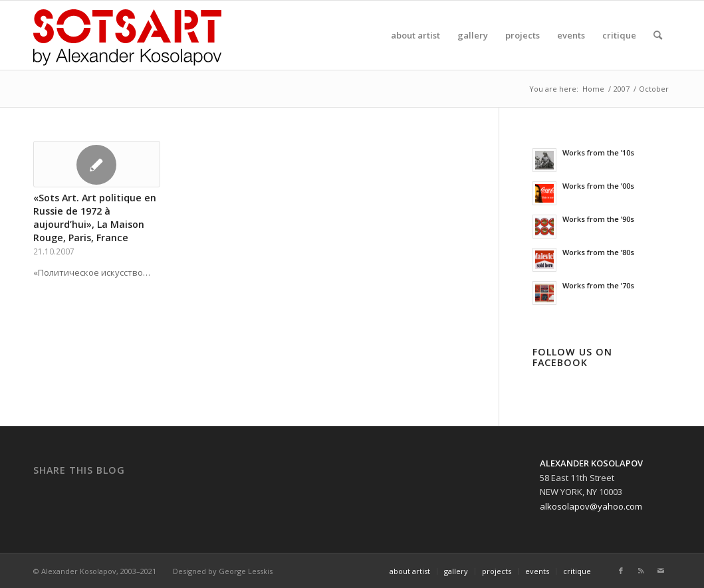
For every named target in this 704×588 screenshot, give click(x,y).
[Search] (658, 35)
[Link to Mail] (661, 571)
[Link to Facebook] (621, 571)
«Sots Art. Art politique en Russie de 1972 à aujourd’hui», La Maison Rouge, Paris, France (95, 218)
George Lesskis (246, 571)
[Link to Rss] (641, 571)
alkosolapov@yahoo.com (591, 506)
